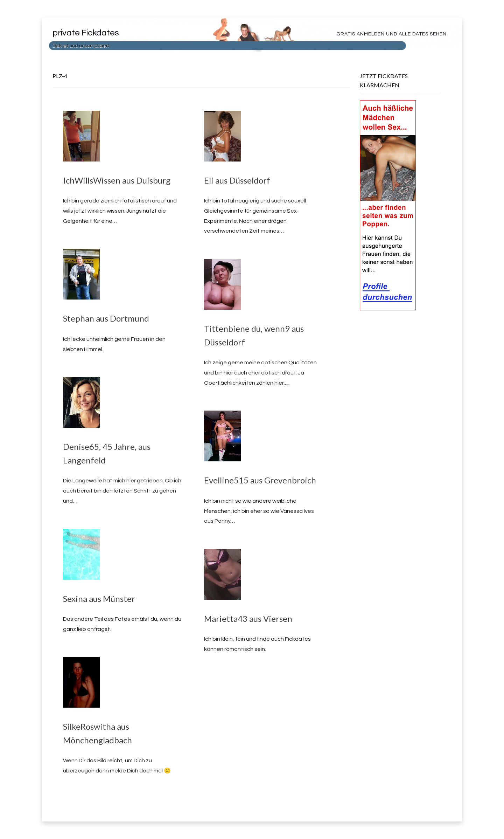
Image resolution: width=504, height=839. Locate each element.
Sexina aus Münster (99, 599)
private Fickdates (86, 33)
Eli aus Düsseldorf (237, 180)
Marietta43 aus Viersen (248, 618)
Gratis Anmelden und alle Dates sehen (391, 34)
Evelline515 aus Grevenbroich (260, 480)
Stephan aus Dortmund (106, 318)
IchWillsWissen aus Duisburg (117, 180)
